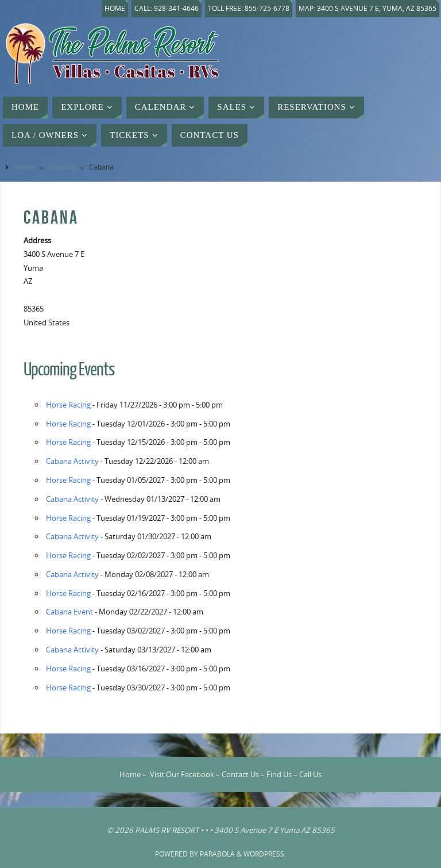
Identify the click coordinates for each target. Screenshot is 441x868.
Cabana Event (69, 612)
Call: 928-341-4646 (167, 8)
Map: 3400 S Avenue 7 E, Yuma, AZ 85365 (367, 8)
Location (62, 167)
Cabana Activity (72, 461)
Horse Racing (68, 405)
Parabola (217, 854)
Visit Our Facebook (182, 774)
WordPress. (265, 854)
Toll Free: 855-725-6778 (249, 8)
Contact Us (240, 774)
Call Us (310, 774)
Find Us (279, 774)
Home (115, 8)
